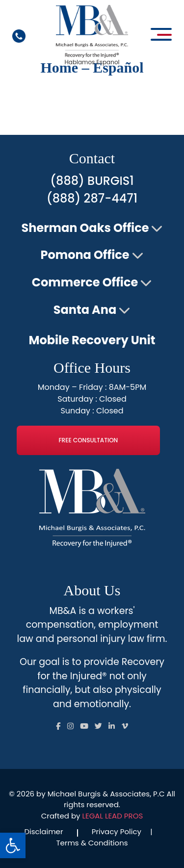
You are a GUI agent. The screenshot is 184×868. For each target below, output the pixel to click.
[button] (13, 845)
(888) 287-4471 (92, 198)
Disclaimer (43, 831)
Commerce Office (85, 282)
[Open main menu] (161, 34)
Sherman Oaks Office (85, 228)
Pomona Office (85, 255)
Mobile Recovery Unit (92, 340)
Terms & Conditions (92, 843)
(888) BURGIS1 (92, 181)
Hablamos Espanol (92, 62)
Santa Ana (85, 310)
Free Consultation (88, 440)
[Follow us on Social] (58, 726)
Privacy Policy (117, 831)
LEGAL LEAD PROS (113, 816)
